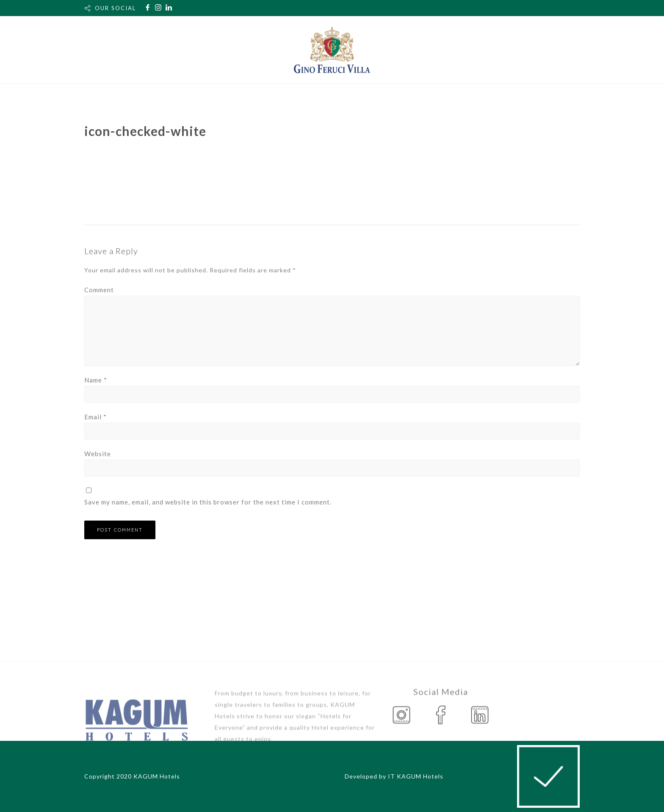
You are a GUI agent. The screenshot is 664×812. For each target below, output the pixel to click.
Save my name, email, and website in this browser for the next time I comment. (208, 502)
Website (98, 454)
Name (96, 380)
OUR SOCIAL (115, 8)
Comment (99, 290)
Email (95, 417)
